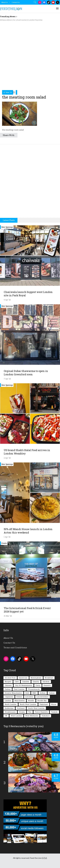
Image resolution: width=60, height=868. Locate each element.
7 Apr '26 (7, 379)
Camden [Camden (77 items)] (26, 682)
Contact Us (16, 2)
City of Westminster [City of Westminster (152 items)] (24, 685)
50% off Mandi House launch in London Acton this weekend (28, 531)
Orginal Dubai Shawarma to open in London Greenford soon (26, 373)
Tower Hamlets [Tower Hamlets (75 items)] (41, 712)
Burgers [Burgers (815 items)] (8, 682)
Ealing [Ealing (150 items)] (8, 689)
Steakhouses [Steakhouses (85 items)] (10, 712)
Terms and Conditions (15, 647)
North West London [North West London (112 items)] (28, 704)
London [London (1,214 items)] (8, 701)
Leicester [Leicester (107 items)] (29, 697)
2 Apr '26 (7, 458)
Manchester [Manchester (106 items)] (20, 701)
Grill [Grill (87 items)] (27, 693)
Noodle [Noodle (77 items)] (31, 701)
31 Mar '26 (8, 616)
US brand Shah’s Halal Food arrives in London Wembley (27, 452)
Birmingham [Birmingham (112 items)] (36, 678)
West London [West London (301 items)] (16, 716)
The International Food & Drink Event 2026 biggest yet (27, 610)
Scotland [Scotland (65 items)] (21, 708)
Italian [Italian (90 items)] (52, 693)
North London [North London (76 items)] (11, 704)
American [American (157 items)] (23, 678)
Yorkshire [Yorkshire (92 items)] (46, 716)
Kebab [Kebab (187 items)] (19, 697)
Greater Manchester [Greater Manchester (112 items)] (13, 693)
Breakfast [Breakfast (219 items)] (49, 678)
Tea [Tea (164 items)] (30, 712)
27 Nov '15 (8, 92)
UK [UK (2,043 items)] (6, 716)
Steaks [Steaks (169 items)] (22, 712)
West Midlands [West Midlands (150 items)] (32, 716)
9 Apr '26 (7, 300)
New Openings (7, 227)
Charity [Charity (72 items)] (36, 682)
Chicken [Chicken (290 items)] (46, 682)
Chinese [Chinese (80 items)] (8, 685)
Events (4, 543)
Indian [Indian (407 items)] (43, 693)
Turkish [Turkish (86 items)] (54, 712)
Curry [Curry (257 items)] (38, 685)
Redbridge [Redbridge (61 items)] (9, 708)
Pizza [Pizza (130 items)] (54, 704)
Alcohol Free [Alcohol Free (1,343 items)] (10, 678)
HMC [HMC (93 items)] (34, 693)
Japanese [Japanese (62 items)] (9, 697)
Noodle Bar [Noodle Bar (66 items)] (42, 701)
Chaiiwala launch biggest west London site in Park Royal (28, 294)
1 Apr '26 (7, 537)
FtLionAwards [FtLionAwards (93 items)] (34, 689)
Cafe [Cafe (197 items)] (17, 682)
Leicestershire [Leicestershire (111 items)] (42, 697)
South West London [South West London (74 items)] (36, 708)
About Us (5, 2)
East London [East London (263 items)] (19, 689)
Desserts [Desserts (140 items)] (47, 685)
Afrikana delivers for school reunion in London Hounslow (21, 20)
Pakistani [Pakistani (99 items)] (44, 704)
